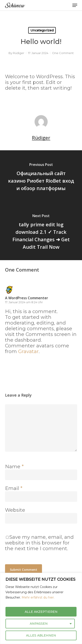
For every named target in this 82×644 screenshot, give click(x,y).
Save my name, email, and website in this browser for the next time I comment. (39, 543)
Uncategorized (42, 30)
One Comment (63, 53)
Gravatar (28, 351)
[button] (75, 5)
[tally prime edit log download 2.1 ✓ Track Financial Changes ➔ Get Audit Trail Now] (41, 233)
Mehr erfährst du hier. (38, 597)
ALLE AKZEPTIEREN (41, 612)
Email (14, 488)
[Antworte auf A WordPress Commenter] (16, 361)
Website (15, 510)
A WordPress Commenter (27, 298)
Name (14, 467)
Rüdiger (19, 53)
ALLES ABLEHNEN (41, 635)
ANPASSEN (39, 624)
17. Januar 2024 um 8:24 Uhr (24, 302)
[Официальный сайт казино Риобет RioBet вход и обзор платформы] (41, 178)
